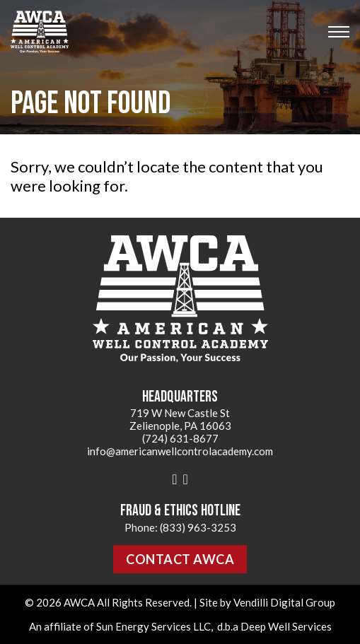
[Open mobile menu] (339, 32)
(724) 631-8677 (180, 438)
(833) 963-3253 (198, 527)
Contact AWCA (180, 559)
